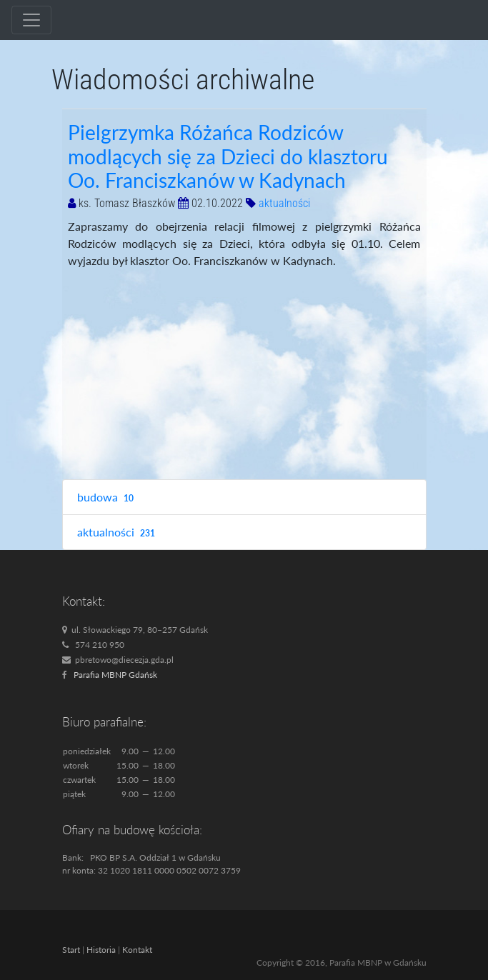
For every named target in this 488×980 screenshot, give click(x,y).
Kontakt (137, 950)
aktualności (284, 203)
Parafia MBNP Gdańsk (115, 675)
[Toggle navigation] (31, 20)
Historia (101, 950)
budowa (108, 497)
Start (71, 950)
